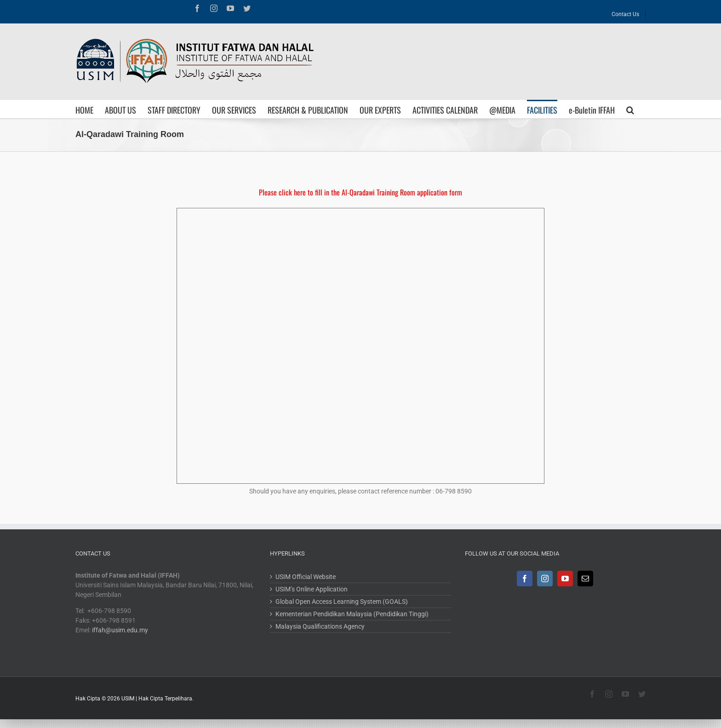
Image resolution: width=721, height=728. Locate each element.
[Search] (630, 109)
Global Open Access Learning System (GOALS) (342, 602)
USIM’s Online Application (312, 589)
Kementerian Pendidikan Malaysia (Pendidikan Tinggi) (352, 614)
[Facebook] (525, 579)
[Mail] (585, 579)
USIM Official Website (306, 577)
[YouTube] (565, 579)
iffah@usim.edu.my (120, 630)
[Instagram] (545, 579)
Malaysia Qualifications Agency (320, 626)
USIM (128, 699)
